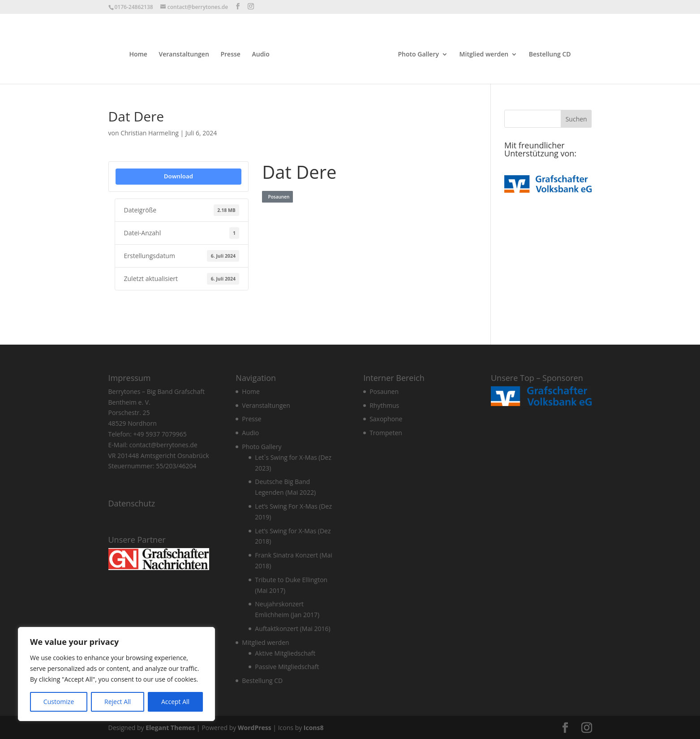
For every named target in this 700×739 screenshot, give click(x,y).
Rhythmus (384, 404)
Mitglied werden (482, 54)
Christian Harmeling (150, 132)
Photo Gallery (417, 54)
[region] (116, 674)
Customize (59, 702)
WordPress (255, 727)
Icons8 (314, 727)
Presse (232, 54)
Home (140, 54)
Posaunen (277, 196)
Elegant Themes (170, 727)
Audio (262, 54)
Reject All (118, 702)
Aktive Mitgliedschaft (285, 652)
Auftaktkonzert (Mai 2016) (292, 628)
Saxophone (386, 418)
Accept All (175, 702)
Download (178, 175)
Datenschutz (132, 502)
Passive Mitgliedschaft (287, 666)
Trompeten (386, 432)
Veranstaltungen (185, 54)
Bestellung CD (548, 54)
